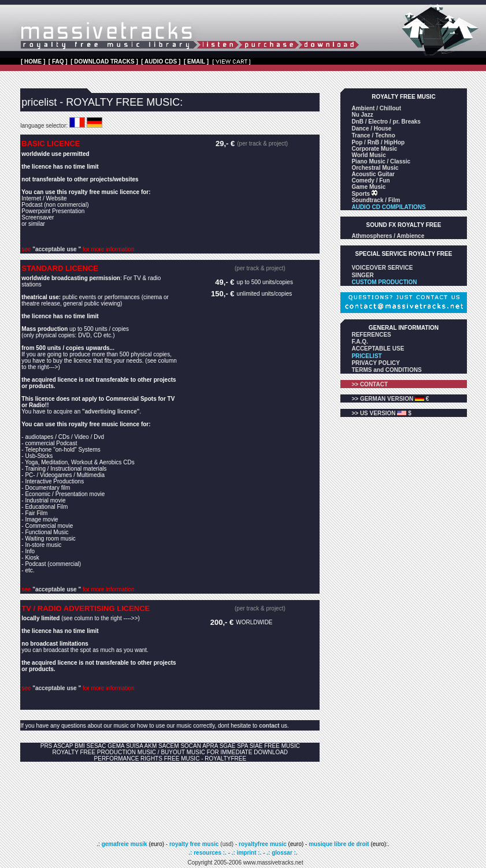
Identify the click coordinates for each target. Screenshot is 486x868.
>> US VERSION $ (381, 413)
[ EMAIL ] (196, 62)
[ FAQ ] (58, 62)
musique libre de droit (340, 844)
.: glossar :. (282, 853)
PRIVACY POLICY (376, 363)
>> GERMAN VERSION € (390, 399)
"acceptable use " (57, 249)
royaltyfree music (263, 844)
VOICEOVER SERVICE (382, 268)
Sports (361, 194)
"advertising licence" (111, 411)
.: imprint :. (247, 853)
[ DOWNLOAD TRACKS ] (104, 62)
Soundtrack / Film (376, 200)
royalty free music (194, 844)
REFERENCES (371, 335)
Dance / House (371, 128)
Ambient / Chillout (376, 108)
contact (269, 726)
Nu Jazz (362, 115)
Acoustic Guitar (373, 174)
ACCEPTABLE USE (378, 349)
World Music (368, 155)
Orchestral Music (375, 168)
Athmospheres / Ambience (388, 236)
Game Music (368, 187)
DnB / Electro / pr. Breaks (386, 122)
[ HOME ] (33, 62)
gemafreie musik (124, 844)
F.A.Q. (359, 342)
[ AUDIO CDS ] (161, 62)
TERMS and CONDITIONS (386, 370)
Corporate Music (374, 149)
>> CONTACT (370, 384)
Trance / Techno (373, 135)
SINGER (362, 275)
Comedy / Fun (370, 180)
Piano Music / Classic (381, 161)
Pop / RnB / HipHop (378, 142)
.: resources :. (208, 853)
